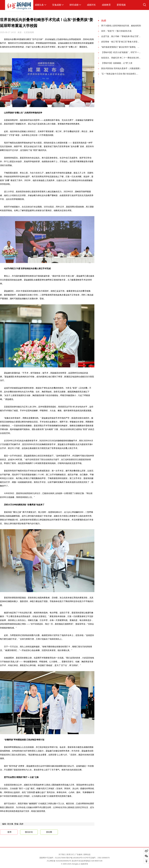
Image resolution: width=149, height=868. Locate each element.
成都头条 (39, 5)
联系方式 (70, 854)
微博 (7, 832)
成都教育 (106, 5)
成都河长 (91, 5)
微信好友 (29, 832)
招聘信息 (87, 854)
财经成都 (74, 5)
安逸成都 (57, 5)
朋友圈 (49, 832)
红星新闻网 (29, 32)
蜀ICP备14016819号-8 (75, 858)
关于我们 (62, 854)
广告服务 (79, 854)
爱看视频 (121, 5)
